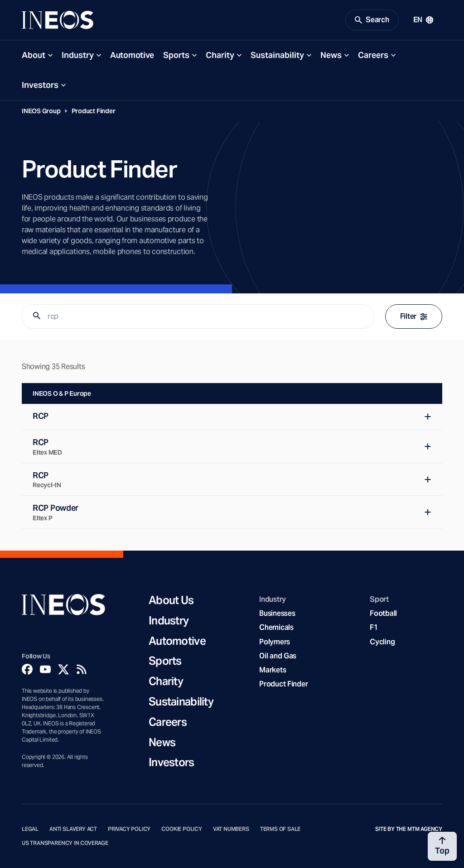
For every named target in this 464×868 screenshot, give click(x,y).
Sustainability (277, 55)
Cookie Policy (182, 829)
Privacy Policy (129, 829)
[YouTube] (45, 669)
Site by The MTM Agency (409, 829)
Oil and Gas (278, 656)
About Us (171, 601)
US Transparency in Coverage (65, 843)
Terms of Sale (280, 829)
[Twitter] (63, 669)
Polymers (275, 642)
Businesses (277, 613)
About (34, 55)
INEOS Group (41, 111)
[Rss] (82, 669)
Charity (220, 55)
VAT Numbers (231, 829)
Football (383, 613)
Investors (40, 85)
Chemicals (276, 627)
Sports (176, 55)
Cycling (382, 642)
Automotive (132, 55)
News (331, 55)
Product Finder (94, 111)
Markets (273, 670)
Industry (78, 55)
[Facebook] (27, 669)
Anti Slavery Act (73, 829)
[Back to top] (442, 846)
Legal (30, 829)
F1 (374, 627)
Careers (373, 55)
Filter (414, 316)
